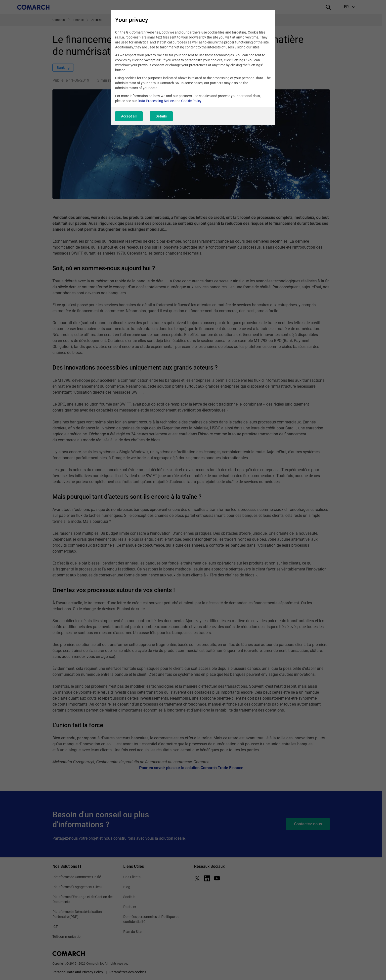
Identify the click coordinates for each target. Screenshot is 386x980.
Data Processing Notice (156, 101)
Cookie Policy (191, 101)
